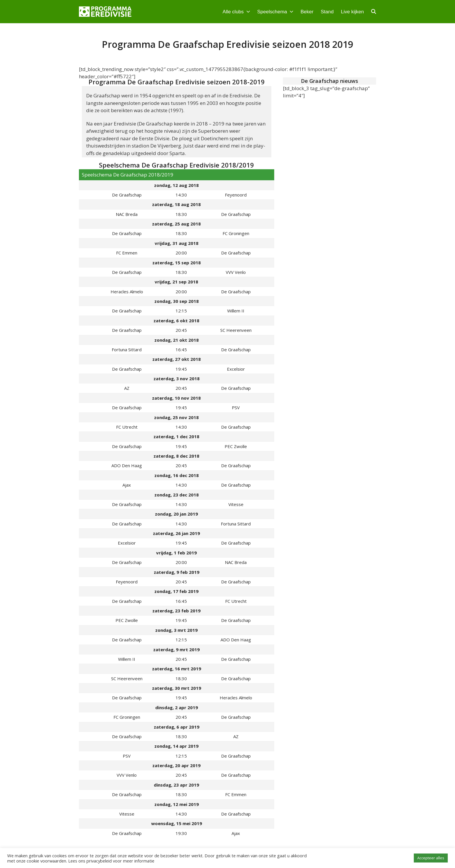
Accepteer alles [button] (431, 858)
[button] (374, 12)
